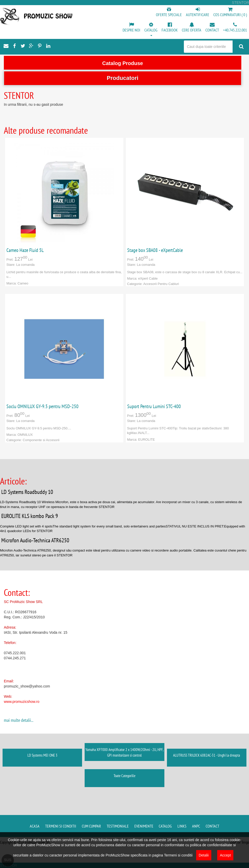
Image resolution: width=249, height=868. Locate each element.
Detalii (204, 855)
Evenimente (144, 826)
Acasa (35, 826)
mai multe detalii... (19, 720)
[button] (151, 30)
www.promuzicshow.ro (22, 702)
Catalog (165, 826)
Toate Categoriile (124, 776)
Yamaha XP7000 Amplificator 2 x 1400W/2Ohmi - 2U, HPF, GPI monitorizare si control (124, 752)
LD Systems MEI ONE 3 (42, 755)
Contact (212, 826)
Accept (225, 855)
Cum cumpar (91, 826)
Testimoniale (118, 826)
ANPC (196, 826)
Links (182, 826)
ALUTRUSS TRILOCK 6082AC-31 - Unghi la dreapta (207, 755)
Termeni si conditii (61, 826)
